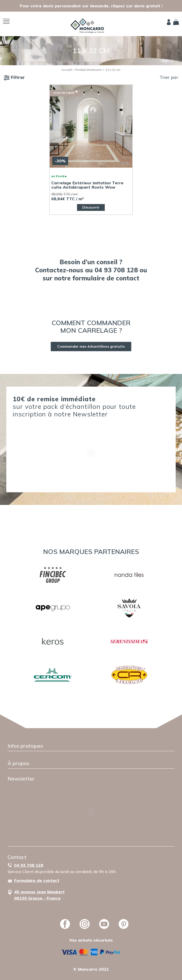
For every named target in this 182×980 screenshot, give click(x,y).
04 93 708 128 (29, 865)
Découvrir (91, 207)
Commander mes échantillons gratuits (91, 346)
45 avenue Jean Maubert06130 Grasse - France (39, 895)
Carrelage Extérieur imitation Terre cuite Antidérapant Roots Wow (87, 185)
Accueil (67, 70)
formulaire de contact (106, 278)
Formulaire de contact (37, 880)
